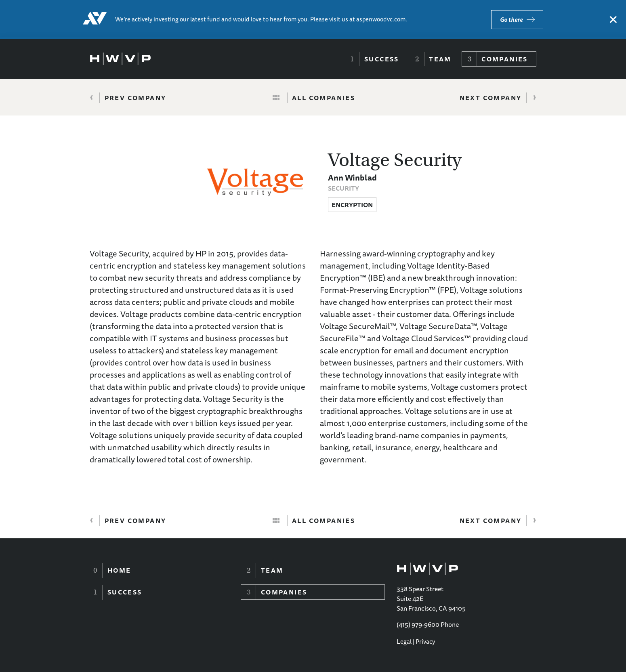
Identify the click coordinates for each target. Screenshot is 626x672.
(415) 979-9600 (418, 624)
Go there (511, 20)
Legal (404, 642)
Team (440, 59)
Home (119, 570)
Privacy (425, 642)
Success (382, 59)
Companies (505, 59)
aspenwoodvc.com (381, 19)
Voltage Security (395, 160)
